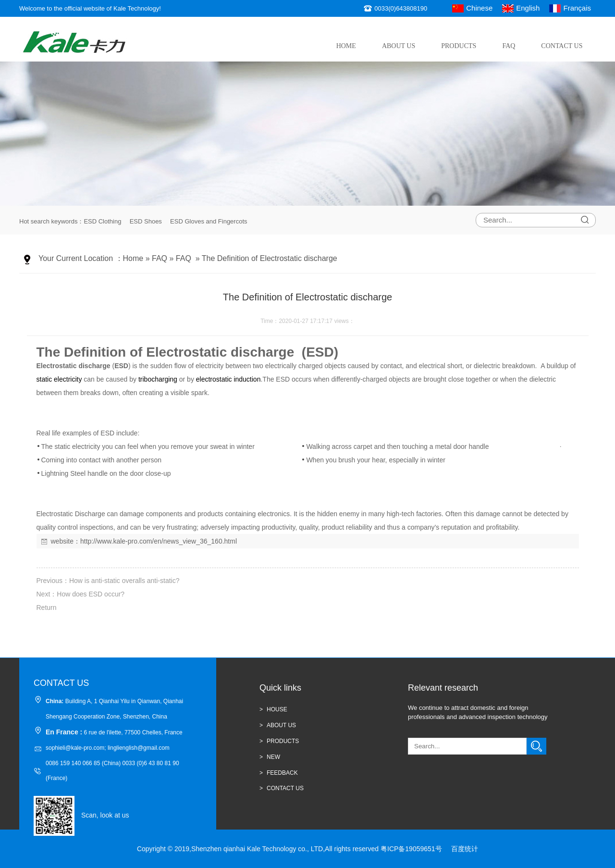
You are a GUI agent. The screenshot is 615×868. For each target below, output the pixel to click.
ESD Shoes (146, 221)
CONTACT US (285, 788)
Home (346, 46)
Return (47, 608)
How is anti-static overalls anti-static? (124, 581)
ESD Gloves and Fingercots (209, 221)
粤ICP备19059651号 (411, 849)
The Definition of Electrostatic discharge (270, 258)
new (273, 757)
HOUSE (277, 709)
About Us (399, 46)
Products (459, 46)
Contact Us (562, 46)
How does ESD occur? (91, 594)
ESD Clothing (102, 221)
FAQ (509, 46)
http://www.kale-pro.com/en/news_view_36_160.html (159, 541)
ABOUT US (281, 725)
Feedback (282, 773)
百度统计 (465, 849)
